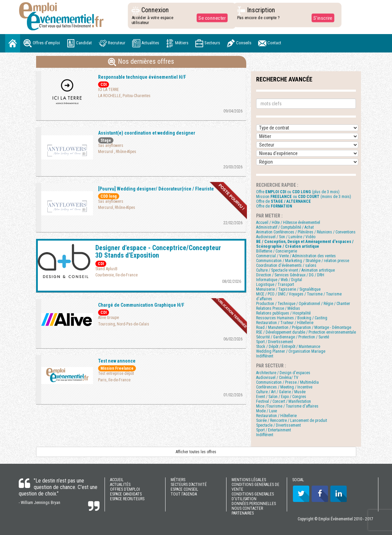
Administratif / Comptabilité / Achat (285, 227)
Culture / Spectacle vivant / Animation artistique (295, 270)
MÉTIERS (178, 480)
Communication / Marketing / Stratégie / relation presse (303, 261)
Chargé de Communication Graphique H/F (141, 305)
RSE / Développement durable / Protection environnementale (306, 332)
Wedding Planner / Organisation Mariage (291, 351)
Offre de (284, 201)
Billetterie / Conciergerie (277, 251)
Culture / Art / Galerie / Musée (281, 392)
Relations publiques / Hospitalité (283, 313)
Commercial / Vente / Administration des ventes (296, 256)
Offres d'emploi (42, 43)
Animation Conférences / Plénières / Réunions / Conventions (306, 232)
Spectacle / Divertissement (278, 425)
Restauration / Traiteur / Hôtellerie (285, 323)
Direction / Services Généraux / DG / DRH (290, 275)
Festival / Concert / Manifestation (284, 401)
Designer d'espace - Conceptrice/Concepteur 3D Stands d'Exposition (158, 251)
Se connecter (210, 18)
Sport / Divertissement (275, 342)
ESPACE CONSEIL (184, 489)
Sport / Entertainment (273, 430)
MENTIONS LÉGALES (249, 480)
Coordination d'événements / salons (286, 265)
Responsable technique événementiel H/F (142, 77)
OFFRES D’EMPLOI (125, 489)
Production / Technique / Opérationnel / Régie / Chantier (303, 304)
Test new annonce (117, 361)
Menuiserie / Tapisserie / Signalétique (288, 289)
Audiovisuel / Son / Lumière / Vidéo (286, 237)
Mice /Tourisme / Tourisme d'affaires (287, 406)
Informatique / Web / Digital (279, 280)
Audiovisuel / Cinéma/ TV (277, 378)
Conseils (239, 43)
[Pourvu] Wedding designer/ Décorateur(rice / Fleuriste (156, 189)
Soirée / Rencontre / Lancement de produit (292, 421)
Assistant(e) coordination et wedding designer (147, 133)
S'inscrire (321, 18)
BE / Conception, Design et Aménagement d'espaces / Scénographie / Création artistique (305, 244)
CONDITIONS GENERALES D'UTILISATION (253, 496)
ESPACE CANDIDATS (126, 494)
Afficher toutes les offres (196, 452)
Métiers (177, 43)
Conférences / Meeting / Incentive (284, 387)
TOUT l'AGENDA (184, 494)
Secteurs (208, 43)
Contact (270, 43)
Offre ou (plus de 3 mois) (298, 192)
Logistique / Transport (275, 285)
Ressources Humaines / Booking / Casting (292, 318)
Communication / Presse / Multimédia (287, 382)
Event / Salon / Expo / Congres (281, 397)
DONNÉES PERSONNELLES (254, 504)
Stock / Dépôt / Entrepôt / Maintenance (288, 347)
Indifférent (265, 356)
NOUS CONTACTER (247, 508)
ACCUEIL (117, 480)
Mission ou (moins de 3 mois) (304, 197)
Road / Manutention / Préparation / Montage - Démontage (304, 327)
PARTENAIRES (243, 513)
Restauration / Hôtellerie (276, 416)
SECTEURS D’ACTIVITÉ (189, 485)
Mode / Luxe (266, 411)
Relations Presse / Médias (278, 308)
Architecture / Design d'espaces (283, 373)
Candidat (79, 43)
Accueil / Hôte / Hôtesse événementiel (288, 223)
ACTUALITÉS (120, 485)
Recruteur (112, 43)
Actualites (146, 43)
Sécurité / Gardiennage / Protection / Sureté (293, 337)
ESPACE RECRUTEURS (127, 499)
